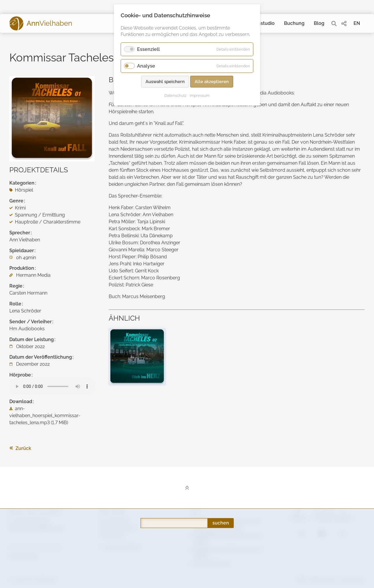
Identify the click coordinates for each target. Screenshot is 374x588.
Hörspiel (21, 190)
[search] (334, 24)
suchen (221, 453)
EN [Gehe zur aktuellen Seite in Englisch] (357, 23)
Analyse (146, 66)
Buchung (294, 23)
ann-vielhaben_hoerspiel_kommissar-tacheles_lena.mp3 (45, 416)
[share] (344, 24)
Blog (319, 23)
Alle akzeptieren (212, 82)
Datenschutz (175, 96)
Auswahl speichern (165, 82)
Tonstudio (264, 23)
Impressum (200, 96)
